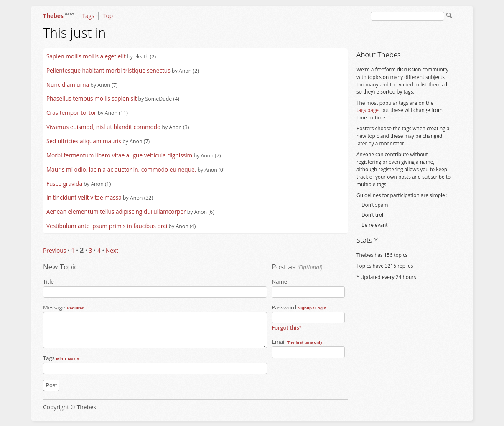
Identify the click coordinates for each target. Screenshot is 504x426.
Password (306, 314)
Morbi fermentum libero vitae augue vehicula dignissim (119, 155)
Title (154, 288)
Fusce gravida (64, 184)
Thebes (58, 16)
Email (306, 348)
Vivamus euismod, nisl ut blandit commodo (103, 127)
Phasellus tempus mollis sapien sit (92, 98)
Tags (88, 16)
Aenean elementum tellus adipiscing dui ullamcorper (116, 212)
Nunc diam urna (68, 85)
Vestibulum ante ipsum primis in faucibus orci (107, 226)
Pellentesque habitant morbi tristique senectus (108, 70)
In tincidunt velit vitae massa (84, 197)
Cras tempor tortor (71, 113)
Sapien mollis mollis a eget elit (86, 56)
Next (112, 250)
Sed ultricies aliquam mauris (84, 141)
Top (108, 16)
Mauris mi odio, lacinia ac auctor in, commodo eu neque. (121, 169)
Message (154, 326)
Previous (55, 250)
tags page (368, 110)
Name (306, 288)
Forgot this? (286, 327)
